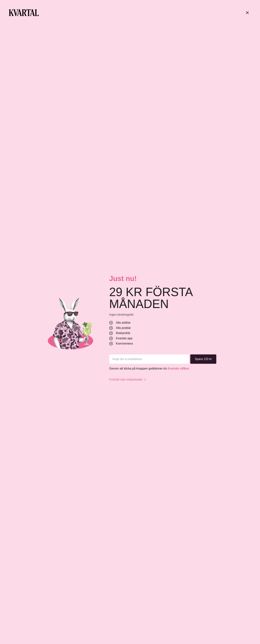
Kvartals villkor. (179, 368)
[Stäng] (247, 13)
